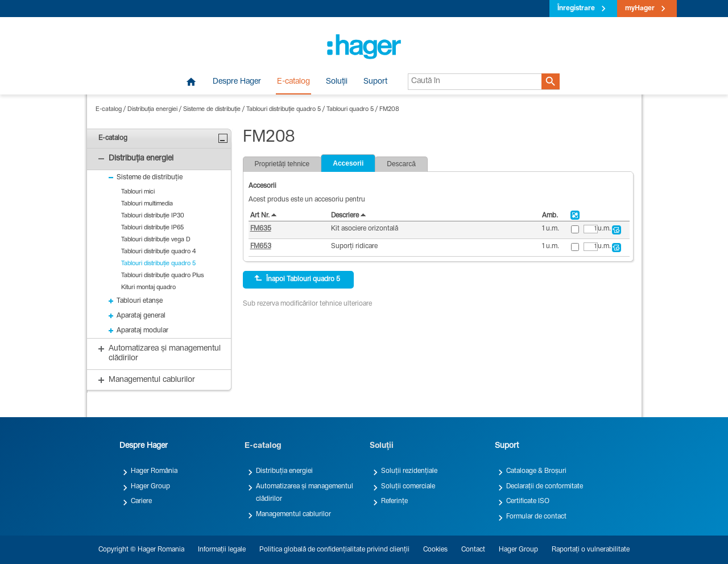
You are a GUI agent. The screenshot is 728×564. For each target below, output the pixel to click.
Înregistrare (576, 9)
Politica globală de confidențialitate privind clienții (334, 550)
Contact (473, 550)
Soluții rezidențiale (409, 471)
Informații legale (222, 550)
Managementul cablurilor (293, 514)
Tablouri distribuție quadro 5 (284, 110)
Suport (375, 82)
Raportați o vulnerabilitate (591, 550)
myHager (640, 9)
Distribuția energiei (152, 110)
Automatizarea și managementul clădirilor (305, 493)
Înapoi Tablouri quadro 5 (297, 279)
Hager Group (150, 487)
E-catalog (293, 82)
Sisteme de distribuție (212, 110)
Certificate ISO (528, 501)
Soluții (337, 82)
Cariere (141, 501)
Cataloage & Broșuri (536, 471)
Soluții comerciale (408, 487)
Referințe (394, 501)
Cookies (435, 550)
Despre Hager (237, 82)
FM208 (389, 110)
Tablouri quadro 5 (350, 110)
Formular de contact (536, 517)
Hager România (154, 471)
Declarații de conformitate (545, 487)
